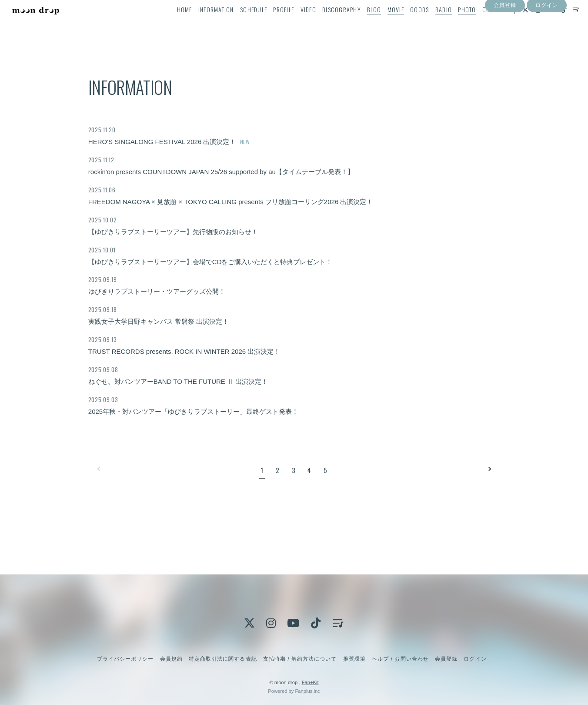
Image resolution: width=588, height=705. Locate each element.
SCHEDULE (240, 25)
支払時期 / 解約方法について (300, 659)
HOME (171, 25)
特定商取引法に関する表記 (223, 659)
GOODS (406, 25)
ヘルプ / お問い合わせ (400, 659)
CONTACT (481, 25)
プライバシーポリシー (125, 659)
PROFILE (270, 25)
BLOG (361, 25)
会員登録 (505, 40)
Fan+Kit (310, 682)
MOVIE (382, 25)
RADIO (430, 25)
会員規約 (171, 659)
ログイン (547, 40)
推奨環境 (354, 659)
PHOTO (453, 25)
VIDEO (294, 25)
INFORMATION (202, 25)
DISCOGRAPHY (328, 25)
